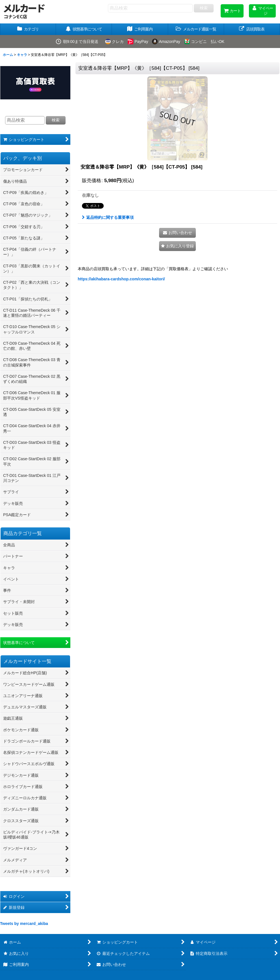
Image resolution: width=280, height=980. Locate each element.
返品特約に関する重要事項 (108, 217)
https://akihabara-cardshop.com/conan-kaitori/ (121, 279)
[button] (196, 29)
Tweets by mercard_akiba (24, 924)
